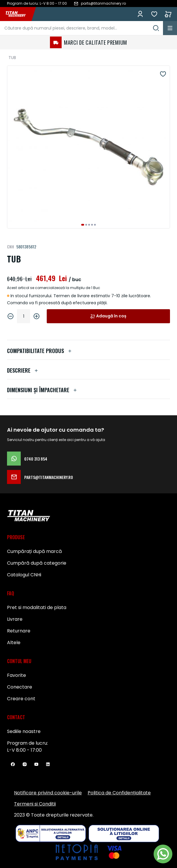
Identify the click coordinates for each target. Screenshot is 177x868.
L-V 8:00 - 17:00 (24, 750)
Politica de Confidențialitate (119, 793)
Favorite (154, 14)
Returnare (19, 631)
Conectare (20, 687)
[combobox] (81, 28)
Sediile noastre (24, 731)
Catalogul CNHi (24, 575)
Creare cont (21, 699)
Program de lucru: (27, 743)
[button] (83, 225)
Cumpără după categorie (37, 563)
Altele (14, 643)
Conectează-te (140, 14)
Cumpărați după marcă (34, 551)
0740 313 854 (27, 459)
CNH (11, 247)
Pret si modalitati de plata (37, 607)
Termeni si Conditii (35, 804)
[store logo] (19, 14)
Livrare (15, 619)
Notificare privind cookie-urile (48, 793)
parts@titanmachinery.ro (40, 477)
